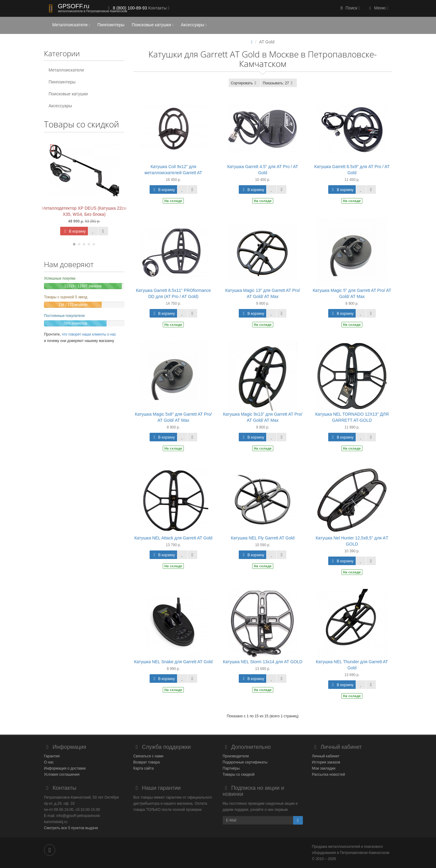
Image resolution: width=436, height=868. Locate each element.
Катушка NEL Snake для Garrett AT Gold (173, 662)
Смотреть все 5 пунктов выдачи (71, 828)
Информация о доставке (65, 768)
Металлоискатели (71, 25)
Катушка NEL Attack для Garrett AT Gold (173, 538)
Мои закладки (324, 768)
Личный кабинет (326, 756)
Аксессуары (194, 25)
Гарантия (52, 756)
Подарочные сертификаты (245, 762)
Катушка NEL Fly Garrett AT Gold (263, 538)
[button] (350, 8)
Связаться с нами (148, 756)
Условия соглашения (62, 774)
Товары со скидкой (238, 774)
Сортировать (245, 83)
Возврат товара (147, 762)
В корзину (74, 231)
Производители (236, 756)
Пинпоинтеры (111, 25)
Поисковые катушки (153, 25)
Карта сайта (144, 768)
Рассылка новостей (329, 774)
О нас (49, 762)
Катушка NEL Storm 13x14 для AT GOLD (263, 662)
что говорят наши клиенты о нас (89, 334)
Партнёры (231, 768)
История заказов (326, 762)
